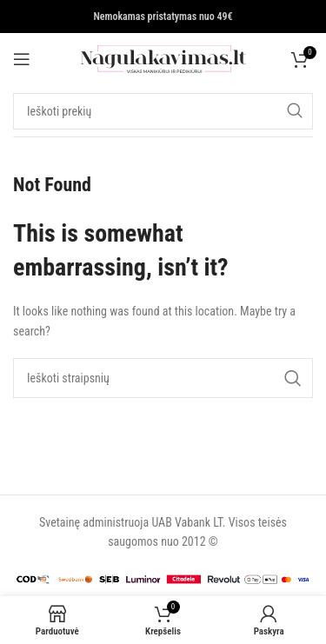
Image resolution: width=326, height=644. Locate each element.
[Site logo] (163, 58)
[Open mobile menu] (22, 59)
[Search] (163, 111)
